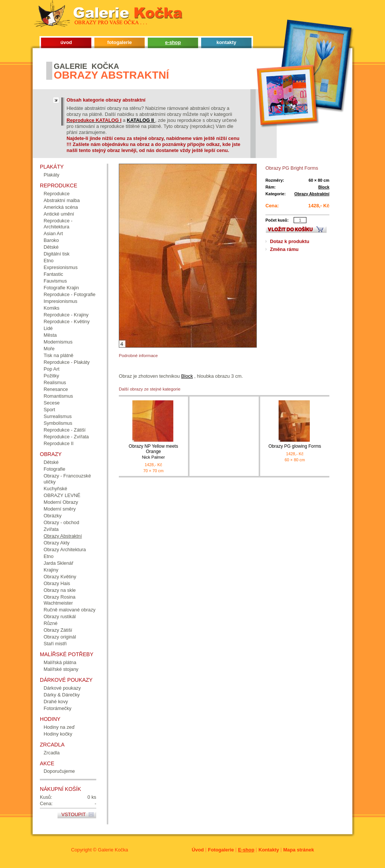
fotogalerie (119, 42)
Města (50, 335)
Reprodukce (57, 194)
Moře (49, 349)
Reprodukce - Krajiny (66, 315)
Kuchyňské (55, 489)
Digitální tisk (57, 254)
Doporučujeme (59, 771)
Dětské (51, 247)
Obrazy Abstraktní (312, 194)
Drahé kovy (56, 702)
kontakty (227, 42)
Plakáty (52, 175)
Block (324, 187)
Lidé (48, 328)
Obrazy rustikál (60, 616)
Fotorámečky (58, 708)
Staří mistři (55, 644)
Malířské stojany (61, 669)
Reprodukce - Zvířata (66, 437)
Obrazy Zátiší (58, 630)
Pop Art (52, 369)
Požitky (51, 376)
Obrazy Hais (57, 583)
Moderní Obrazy (61, 502)
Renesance (56, 389)
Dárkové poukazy (62, 688)
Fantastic (53, 274)
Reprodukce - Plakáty (67, 362)
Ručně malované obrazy (70, 610)
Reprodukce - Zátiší (65, 430)
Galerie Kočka (113, 850)
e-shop (173, 42)
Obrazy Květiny (60, 577)
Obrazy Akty (57, 543)
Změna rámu (284, 249)
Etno (49, 261)
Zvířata (51, 529)
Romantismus (58, 396)
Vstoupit (74, 814)
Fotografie (55, 469)
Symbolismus (58, 423)
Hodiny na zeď (59, 727)
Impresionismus (61, 301)
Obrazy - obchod (61, 522)
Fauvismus (55, 281)
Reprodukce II (59, 443)
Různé (51, 623)
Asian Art (53, 233)
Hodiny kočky (58, 734)
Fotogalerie (221, 850)
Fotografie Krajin (61, 288)
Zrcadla (52, 753)
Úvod (198, 850)
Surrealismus (58, 416)
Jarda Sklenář (58, 563)
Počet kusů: (277, 220)
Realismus (55, 382)
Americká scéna (61, 207)
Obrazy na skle (60, 590)
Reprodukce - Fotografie (70, 294)
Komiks (52, 308)
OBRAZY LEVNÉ (62, 495)
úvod (66, 42)
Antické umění (59, 214)
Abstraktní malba (62, 200)
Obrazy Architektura (65, 550)
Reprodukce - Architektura (58, 224)
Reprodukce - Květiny (67, 322)
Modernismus (58, 342)
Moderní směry (60, 509)
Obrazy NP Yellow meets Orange (153, 452)
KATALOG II (141, 120)
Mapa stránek (299, 850)
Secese (52, 403)
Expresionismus (61, 267)
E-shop (246, 850)
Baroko (51, 240)
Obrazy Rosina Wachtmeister (60, 600)
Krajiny (51, 570)
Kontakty (269, 850)
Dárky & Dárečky (62, 695)
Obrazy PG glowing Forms (295, 446)
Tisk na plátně (58, 355)
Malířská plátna (60, 662)
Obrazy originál (60, 637)
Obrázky (53, 516)
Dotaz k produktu (290, 241)
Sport (49, 410)
